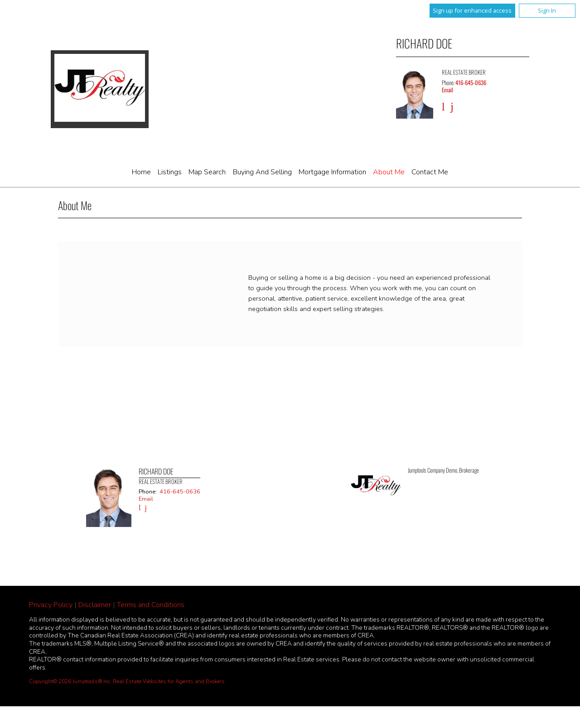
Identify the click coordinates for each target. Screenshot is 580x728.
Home (141, 172)
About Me (389, 172)
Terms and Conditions (151, 605)
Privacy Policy (51, 605)
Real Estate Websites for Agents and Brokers (169, 681)
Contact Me (430, 172)
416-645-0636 (471, 83)
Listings (170, 172)
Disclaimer (95, 605)
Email (447, 90)
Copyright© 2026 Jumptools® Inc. (70, 681)
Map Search (207, 172)
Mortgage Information (332, 172)
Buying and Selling (262, 172)
